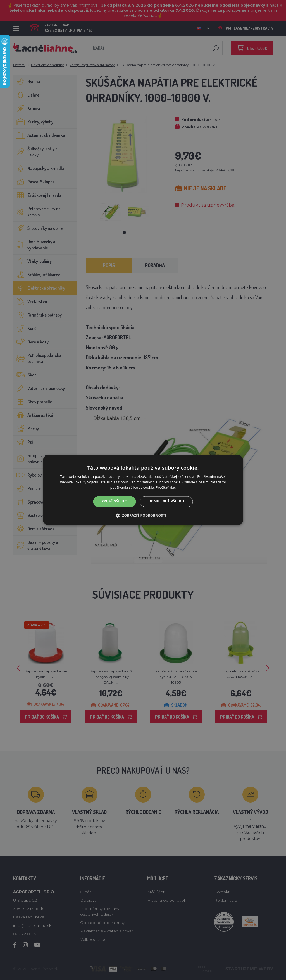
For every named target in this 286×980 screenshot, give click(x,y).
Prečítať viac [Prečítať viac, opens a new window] (166, 488)
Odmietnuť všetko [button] (166, 501)
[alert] (143, 490)
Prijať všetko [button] (115, 501)
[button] (143, 515)
